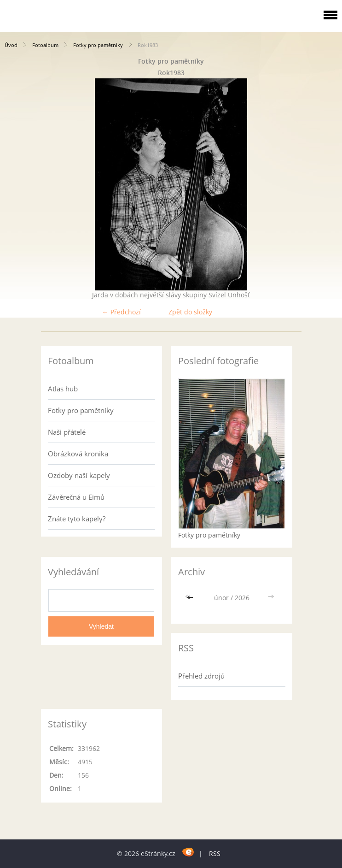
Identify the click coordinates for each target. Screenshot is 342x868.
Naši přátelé (67, 432)
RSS (215, 853)
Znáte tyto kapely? (77, 519)
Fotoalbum (45, 45)
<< (191, 598)
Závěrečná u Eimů (76, 497)
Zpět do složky (190, 312)
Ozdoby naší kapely (79, 475)
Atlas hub (63, 389)
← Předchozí (122, 312)
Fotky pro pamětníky (98, 45)
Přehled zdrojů (201, 676)
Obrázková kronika (78, 454)
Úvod (11, 45)
